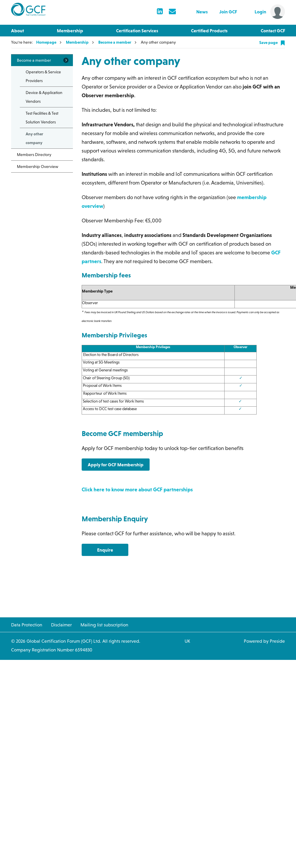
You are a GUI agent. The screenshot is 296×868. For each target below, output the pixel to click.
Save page (272, 43)
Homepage (46, 42)
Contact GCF (273, 31)
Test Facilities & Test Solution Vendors (42, 118)
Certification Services (137, 31)
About (17, 31)
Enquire (105, 550)
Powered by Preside (264, 641)
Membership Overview (38, 166)
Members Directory (34, 155)
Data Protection (27, 625)
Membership (70, 31)
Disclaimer (61, 625)
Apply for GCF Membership (116, 465)
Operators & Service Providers (43, 76)
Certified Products (209, 31)
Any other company (34, 138)
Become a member (115, 42)
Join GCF (228, 12)
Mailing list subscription (104, 625)
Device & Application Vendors (44, 97)
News (202, 12)
